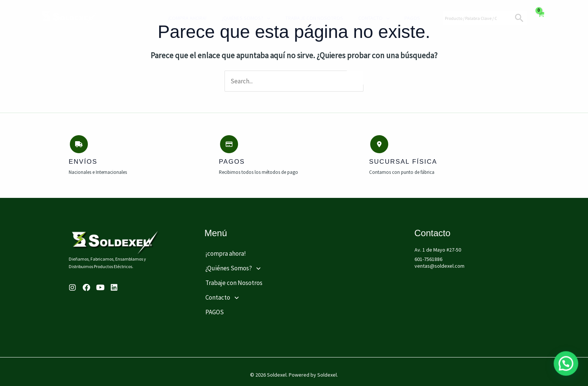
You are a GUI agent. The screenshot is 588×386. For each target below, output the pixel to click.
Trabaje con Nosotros (309, 18)
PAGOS (399, 18)
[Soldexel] (69, 17)
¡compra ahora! (189, 18)
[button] (257, 265)
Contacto (364, 18)
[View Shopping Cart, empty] (541, 18)
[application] (265, 18)
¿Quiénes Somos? (244, 18)
